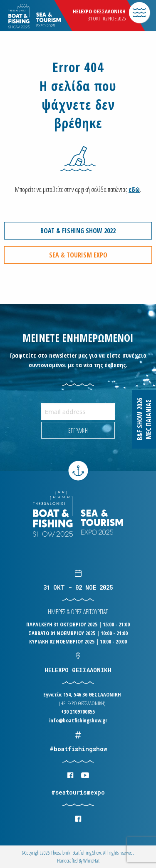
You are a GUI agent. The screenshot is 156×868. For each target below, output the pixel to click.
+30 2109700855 (78, 712)
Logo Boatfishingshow (49, 16)
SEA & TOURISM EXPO (78, 255)
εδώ (134, 189)
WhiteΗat (91, 861)
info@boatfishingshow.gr (78, 720)
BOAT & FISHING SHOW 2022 (78, 231)
